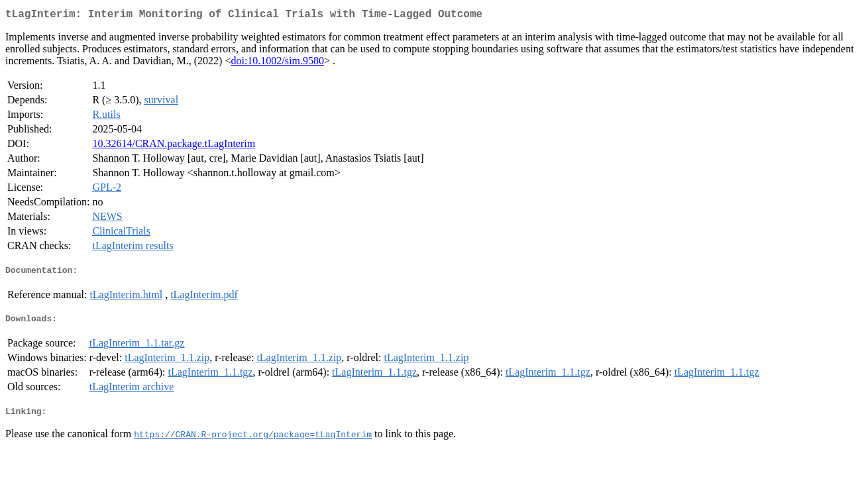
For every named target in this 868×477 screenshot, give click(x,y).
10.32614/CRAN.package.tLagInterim (174, 146)
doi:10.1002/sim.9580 (277, 63)
